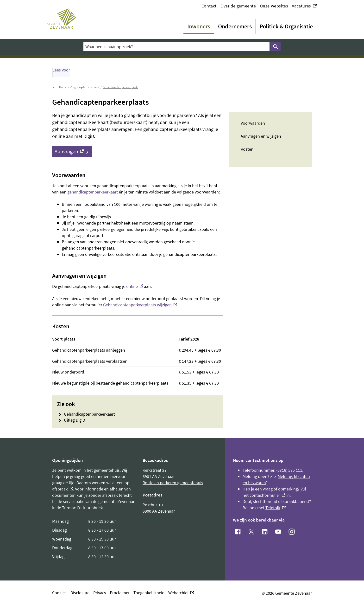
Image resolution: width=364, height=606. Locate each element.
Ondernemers (235, 26)
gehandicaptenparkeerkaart (93, 192)
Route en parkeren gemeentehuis (173, 483)
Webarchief (181, 593)
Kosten (247, 149)
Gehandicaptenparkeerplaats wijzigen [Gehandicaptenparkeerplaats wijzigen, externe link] (140, 305)
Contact (209, 6)
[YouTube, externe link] (278, 532)
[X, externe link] (251, 532)
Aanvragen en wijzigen (261, 136)
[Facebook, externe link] (238, 532)
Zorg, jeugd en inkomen (85, 87)
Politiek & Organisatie (286, 26)
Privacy (100, 593)
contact (253, 460)
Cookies (59, 593)
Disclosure (80, 593)
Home (63, 87)
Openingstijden (68, 460)
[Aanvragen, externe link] (72, 151)
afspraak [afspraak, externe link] (63, 489)
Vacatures (304, 6)
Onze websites (274, 6)
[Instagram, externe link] (292, 532)
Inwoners (199, 26)
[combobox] (176, 47)
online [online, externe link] (135, 286)
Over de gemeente (238, 6)
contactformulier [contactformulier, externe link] (267, 495)
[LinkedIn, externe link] (265, 532)
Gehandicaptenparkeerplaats (120, 87)
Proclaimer (120, 593)
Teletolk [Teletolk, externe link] (276, 508)
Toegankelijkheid (149, 593)
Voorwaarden (253, 123)
